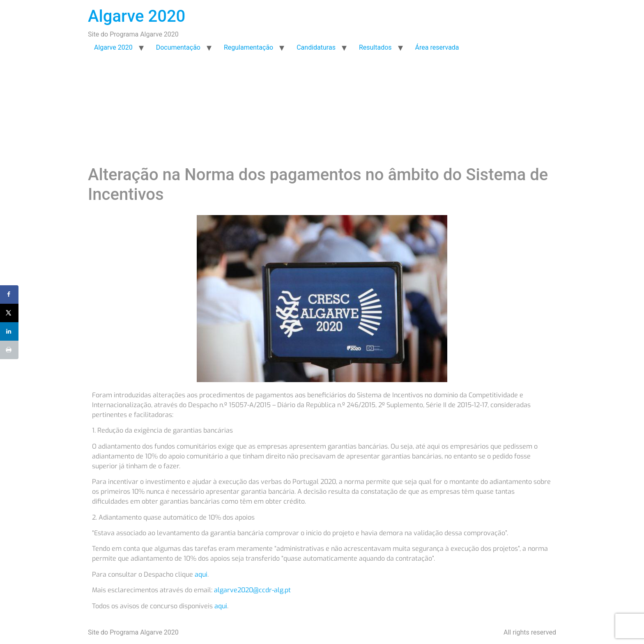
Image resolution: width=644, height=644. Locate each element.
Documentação (178, 47)
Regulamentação (248, 47)
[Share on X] (9, 313)
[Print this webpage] (9, 350)
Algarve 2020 (137, 16)
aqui (201, 574)
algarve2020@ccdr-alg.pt (252, 590)
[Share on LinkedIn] (9, 331)
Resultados (375, 47)
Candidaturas (316, 47)
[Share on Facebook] (9, 294)
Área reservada (437, 47)
